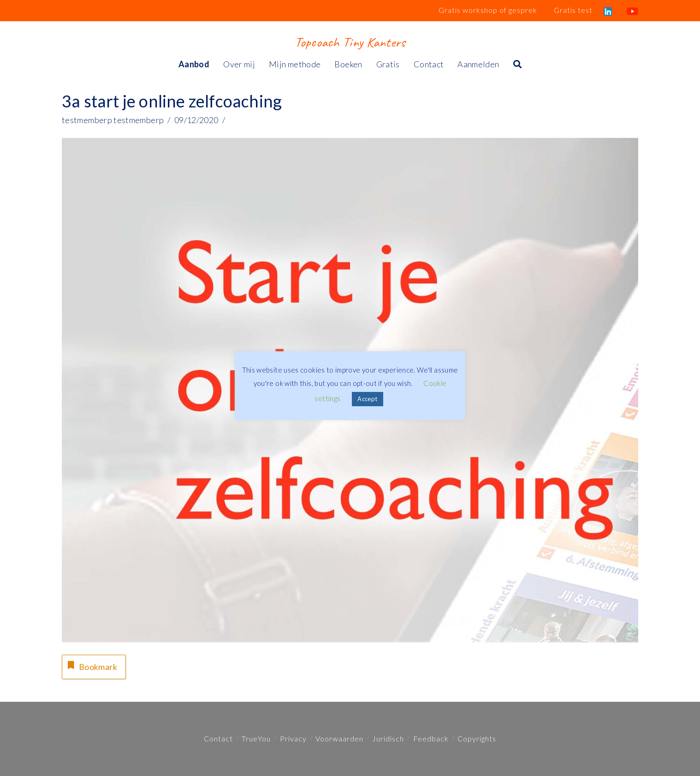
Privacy (293, 738)
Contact (218, 738)
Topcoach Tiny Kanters (350, 42)
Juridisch (388, 738)
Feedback (431, 738)
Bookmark (91, 666)
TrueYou (256, 738)
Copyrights (477, 738)
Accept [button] (367, 399)
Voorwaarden (339, 738)
